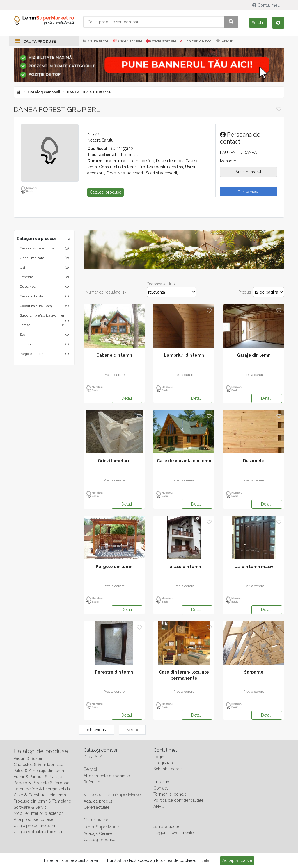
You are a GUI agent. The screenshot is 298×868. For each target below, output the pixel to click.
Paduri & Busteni (29, 758)
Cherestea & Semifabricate (38, 765)
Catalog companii (44, 92)
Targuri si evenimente (173, 833)
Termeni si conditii (170, 794)
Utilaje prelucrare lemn (35, 826)
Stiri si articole (166, 826)
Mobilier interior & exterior (38, 813)
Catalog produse (99, 840)
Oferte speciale (161, 41)
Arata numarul (248, 172)
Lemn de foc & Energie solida (42, 789)
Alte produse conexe (33, 819)
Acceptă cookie (237, 860)
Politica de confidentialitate (178, 800)
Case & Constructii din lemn (40, 795)
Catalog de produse (41, 751)
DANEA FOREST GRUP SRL (90, 92)
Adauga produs (98, 801)
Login (159, 757)
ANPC (159, 806)
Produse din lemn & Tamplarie (42, 801)
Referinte (92, 782)
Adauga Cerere (98, 833)
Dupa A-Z (93, 757)
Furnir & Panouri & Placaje (38, 777)
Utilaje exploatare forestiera (39, 832)
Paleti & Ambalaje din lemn (39, 771)
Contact (161, 788)
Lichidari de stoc (196, 41)
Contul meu (267, 5)
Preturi (224, 41)
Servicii (91, 769)
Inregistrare (164, 763)
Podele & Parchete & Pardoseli (42, 783)
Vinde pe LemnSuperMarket (113, 795)
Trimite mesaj (249, 192)
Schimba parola (168, 769)
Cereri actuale (127, 41)
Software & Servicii (31, 807)
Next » (132, 730)
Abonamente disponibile (107, 776)
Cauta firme (95, 41)
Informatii (163, 782)
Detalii (127, 398)
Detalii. (207, 860)
